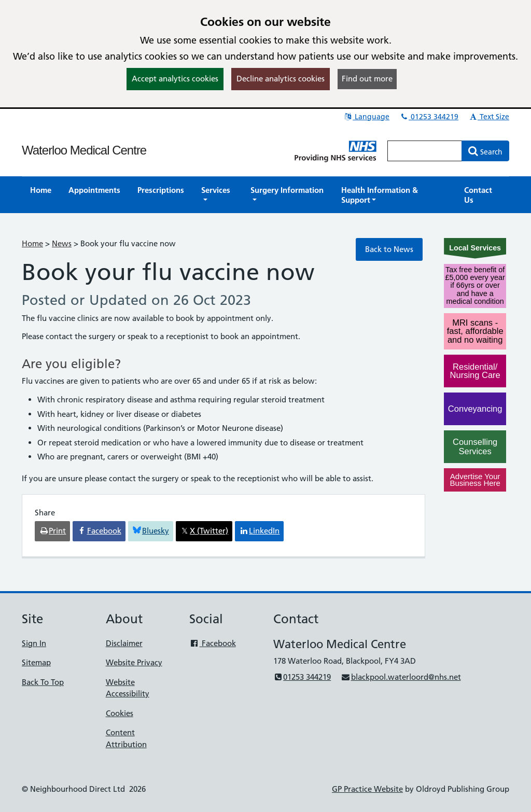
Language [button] (366, 117)
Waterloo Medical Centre (84, 150)
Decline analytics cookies (281, 79)
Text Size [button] (489, 117)
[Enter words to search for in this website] (425, 151)
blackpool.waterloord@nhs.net (401, 677)
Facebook (212, 643)
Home (32, 243)
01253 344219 (429, 117)
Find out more (367, 79)
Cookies (120, 713)
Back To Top (43, 682)
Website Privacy (134, 662)
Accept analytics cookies (175, 79)
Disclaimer (124, 643)
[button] (217, 195)
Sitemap (36, 662)
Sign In (34, 643)
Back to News (389, 249)
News (62, 243)
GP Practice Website (367, 789)
